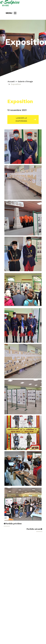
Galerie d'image (25, 82)
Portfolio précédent (13, 524)
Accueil (11, 82)
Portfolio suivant (34, 529)
